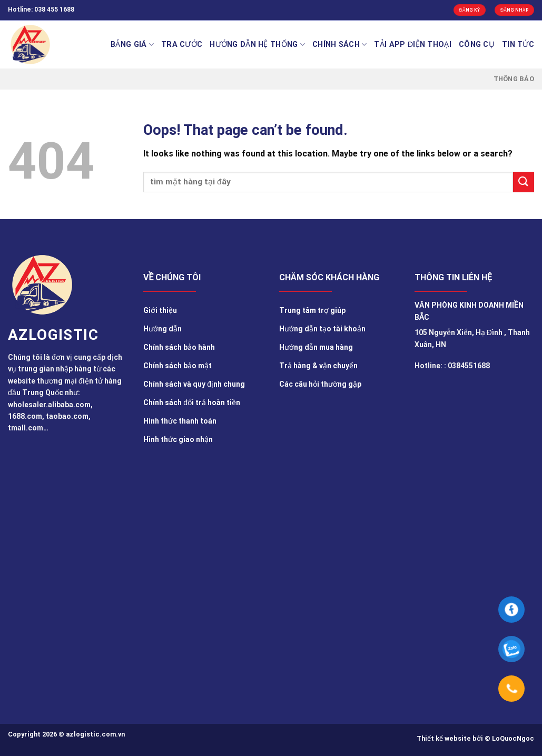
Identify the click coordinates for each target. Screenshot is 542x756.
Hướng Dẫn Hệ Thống (257, 45)
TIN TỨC (518, 45)
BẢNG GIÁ (132, 45)
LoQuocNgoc (513, 738)
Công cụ (477, 45)
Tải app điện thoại (413, 45)
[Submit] (524, 182)
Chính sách (339, 45)
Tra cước (182, 45)
